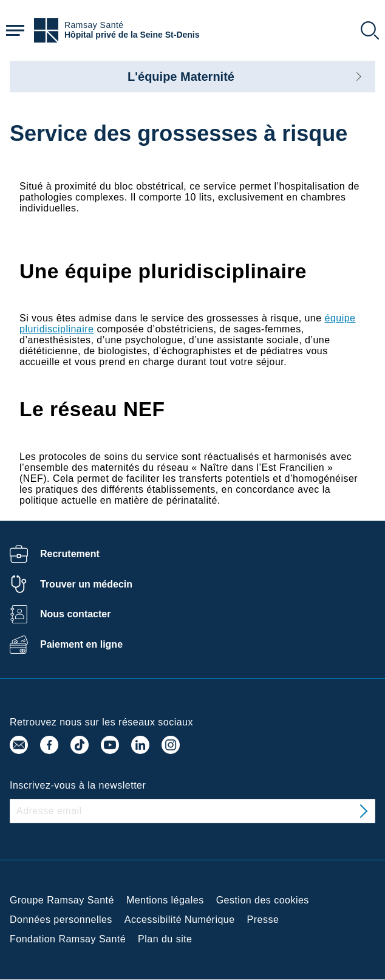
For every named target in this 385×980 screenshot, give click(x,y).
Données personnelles (61, 920)
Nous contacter (75, 614)
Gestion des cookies (263, 900)
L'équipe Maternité (181, 77)
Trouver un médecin (86, 584)
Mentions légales (165, 900)
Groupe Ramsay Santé (62, 900)
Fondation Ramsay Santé (68, 939)
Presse (263, 920)
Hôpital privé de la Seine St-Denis (132, 35)
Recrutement (70, 554)
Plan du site (165, 939)
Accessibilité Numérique (180, 920)
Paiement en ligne (81, 644)
